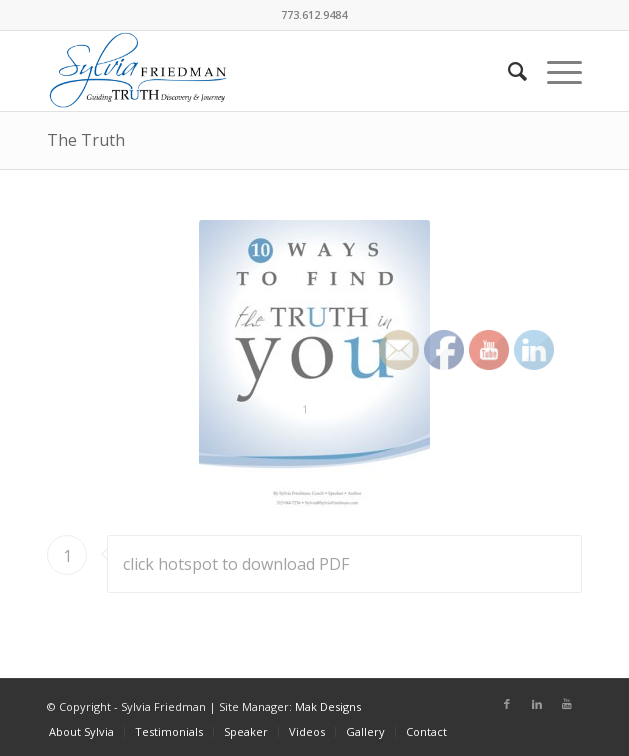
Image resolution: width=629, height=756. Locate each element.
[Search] (507, 71)
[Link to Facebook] (507, 704)
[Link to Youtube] (567, 704)
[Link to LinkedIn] (537, 704)
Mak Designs (328, 706)
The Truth (86, 140)
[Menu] (554, 71)
